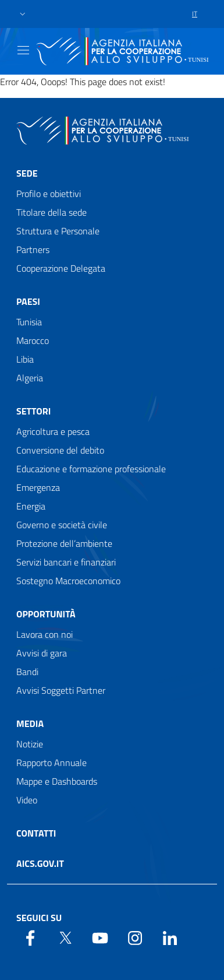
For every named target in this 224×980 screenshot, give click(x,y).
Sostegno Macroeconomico (68, 581)
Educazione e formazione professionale (91, 469)
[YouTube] (100, 937)
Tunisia (29, 322)
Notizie (30, 744)
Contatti (36, 833)
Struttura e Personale (58, 231)
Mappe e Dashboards (57, 781)
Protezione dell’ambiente (64, 543)
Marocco (33, 340)
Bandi (27, 672)
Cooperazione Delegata (61, 268)
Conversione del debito (60, 450)
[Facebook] (30, 937)
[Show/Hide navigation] (23, 50)
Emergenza (38, 487)
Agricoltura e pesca (53, 431)
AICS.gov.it (40, 863)
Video (27, 800)
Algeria (30, 378)
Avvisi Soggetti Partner (61, 690)
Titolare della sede (51, 212)
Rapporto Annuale (51, 763)
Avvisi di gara (42, 653)
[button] (23, 14)
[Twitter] (65, 937)
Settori (33, 411)
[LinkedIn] (170, 937)
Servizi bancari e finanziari (66, 562)
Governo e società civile (62, 525)
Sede (27, 173)
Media (30, 723)
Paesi (28, 301)
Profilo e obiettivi (49, 194)
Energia (31, 506)
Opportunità (46, 614)
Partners (33, 250)
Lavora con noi (45, 634)
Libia (25, 359)
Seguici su (39, 918)
